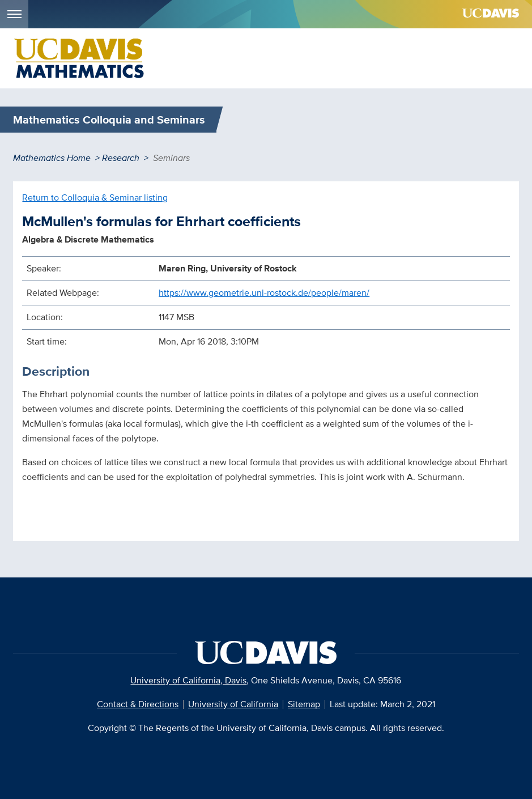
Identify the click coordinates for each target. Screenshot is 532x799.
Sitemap (304, 704)
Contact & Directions (138, 704)
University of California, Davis (188, 680)
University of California (233, 704)
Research (121, 158)
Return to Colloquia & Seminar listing (95, 197)
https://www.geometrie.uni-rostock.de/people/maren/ (264, 293)
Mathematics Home (52, 158)
